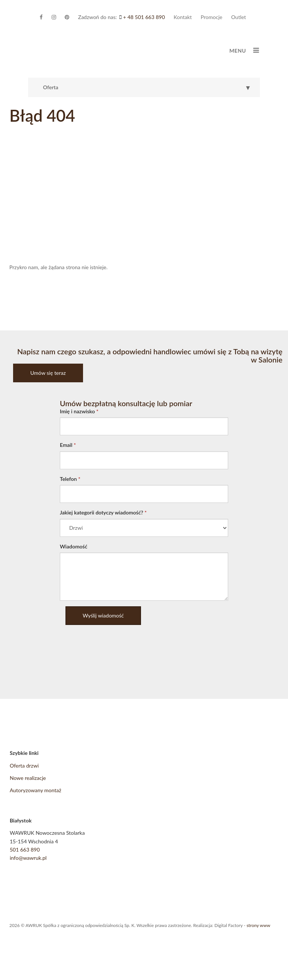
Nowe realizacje (28, 778)
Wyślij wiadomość (103, 615)
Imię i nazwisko (79, 411)
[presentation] (117, 645)
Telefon (70, 479)
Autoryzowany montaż (36, 790)
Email (68, 445)
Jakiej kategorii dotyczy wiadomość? (103, 512)
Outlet (239, 17)
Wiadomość (73, 546)
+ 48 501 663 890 (144, 17)
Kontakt (183, 17)
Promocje (211, 17)
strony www (258, 925)
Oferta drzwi (24, 766)
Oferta (147, 88)
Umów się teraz (48, 373)
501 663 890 (25, 850)
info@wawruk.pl (28, 858)
